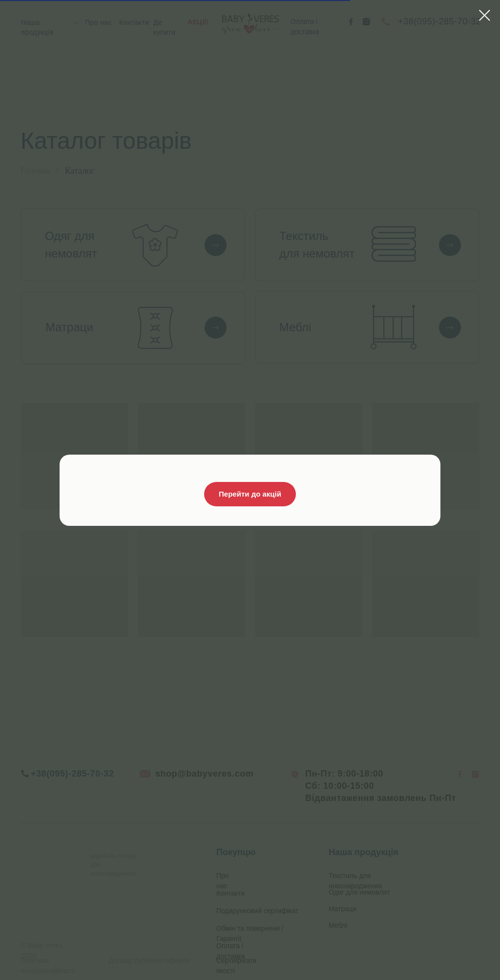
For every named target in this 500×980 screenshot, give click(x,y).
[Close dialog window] (485, 15)
